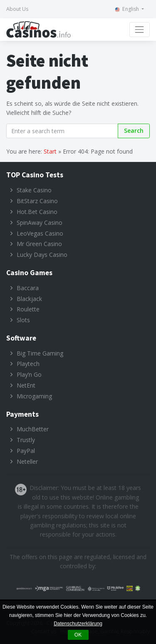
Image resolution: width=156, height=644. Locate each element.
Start (50, 151)
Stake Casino (34, 190)
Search (134, 131)
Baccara (28, 288)
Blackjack (29, 299)
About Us (17, 9)
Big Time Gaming (40, 353)
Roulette (28, 309)
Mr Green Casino (39, 244)
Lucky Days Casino (42, 255)
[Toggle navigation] (140, 29)
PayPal (26, 451)
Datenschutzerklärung (78, 624)
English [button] (127, 9)
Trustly (26, 440)
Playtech (28, 364)
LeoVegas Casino (40, 233)
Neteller (27, 461)
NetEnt (26, 385)
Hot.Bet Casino (37, 212)
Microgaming (34, 396)
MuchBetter (33, 429)
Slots (23, 320)
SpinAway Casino (40, 223)
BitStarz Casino (37, 201)
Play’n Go (29, 374)
